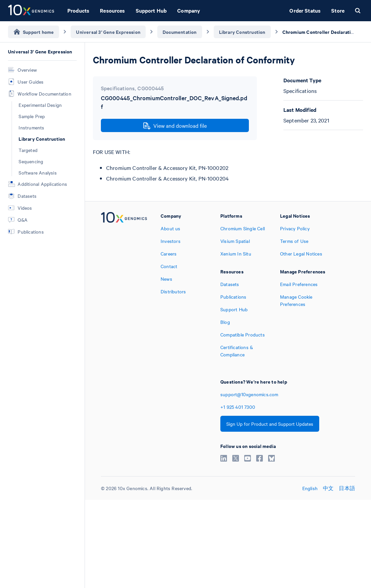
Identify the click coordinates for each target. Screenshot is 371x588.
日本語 (347, 488)
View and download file (175, 126)
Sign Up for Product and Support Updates (270, 424)
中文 (328, 488)
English (310, 488)
